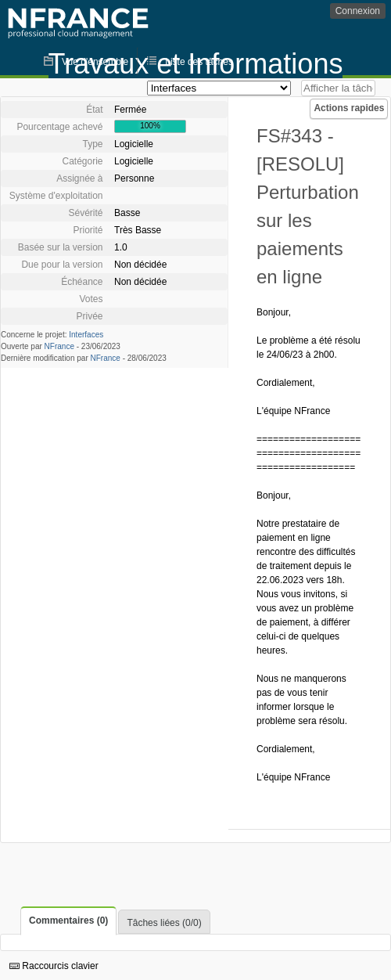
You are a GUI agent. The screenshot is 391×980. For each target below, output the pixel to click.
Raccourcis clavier (54, 966)
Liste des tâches (199, 62)
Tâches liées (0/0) (164, 923)
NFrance (59, 346)
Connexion (358, 11)
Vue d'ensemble (95, 62)
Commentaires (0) (68, 921)
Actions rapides (349, 108)
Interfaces (86, 335)
